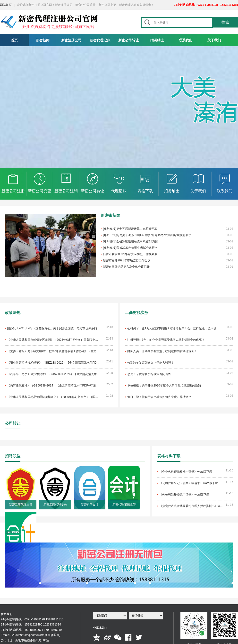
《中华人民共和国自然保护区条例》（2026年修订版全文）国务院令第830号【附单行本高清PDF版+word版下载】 (53, 340)
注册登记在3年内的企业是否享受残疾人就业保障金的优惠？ (166, 340)
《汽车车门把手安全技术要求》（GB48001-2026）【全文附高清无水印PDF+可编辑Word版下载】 (53, 374)
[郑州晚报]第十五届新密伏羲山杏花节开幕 (130, 229)
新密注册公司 (71, 40)
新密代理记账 (100, 40)
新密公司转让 (128, 40)
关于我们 (214, 40)
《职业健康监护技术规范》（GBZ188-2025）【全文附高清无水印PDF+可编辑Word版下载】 (53, 363)
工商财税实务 (137, 313)
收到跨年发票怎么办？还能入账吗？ (151, 363)
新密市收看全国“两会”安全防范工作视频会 (130, 254)
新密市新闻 (110, 216)
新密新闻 (43, 40)
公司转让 (13, 423)
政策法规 (13, 313)
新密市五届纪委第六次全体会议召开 (126, 267)
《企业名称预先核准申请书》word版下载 (186, 472)
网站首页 (6, 5)
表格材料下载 (169, 456)
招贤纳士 (157, 40)
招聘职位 (13, 456)
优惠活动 (13, 532)
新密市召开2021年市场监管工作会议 (127, 260)
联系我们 (186, 40)
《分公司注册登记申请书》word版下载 (184, 495)
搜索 (225, 22)
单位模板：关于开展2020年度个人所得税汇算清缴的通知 (164, 386)
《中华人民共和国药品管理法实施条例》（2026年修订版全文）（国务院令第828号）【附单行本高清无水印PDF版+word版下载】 (53, 397)
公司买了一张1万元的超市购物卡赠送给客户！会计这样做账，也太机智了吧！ (174, 328)
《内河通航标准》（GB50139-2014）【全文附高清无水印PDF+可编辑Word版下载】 (53, 386)
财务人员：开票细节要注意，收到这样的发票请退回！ (162, 351)
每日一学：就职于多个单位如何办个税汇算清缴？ (159, 397)
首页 (14, 40)
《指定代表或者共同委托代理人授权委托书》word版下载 (192, 506)
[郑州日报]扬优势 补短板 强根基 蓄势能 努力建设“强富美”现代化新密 (147, 235)
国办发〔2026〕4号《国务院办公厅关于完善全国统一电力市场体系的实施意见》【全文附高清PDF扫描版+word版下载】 (53, 328)
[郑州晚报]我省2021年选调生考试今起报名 (130, 248)
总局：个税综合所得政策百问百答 (149, 374)
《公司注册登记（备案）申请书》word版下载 (189, 483)
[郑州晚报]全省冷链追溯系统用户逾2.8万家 (131, 241)
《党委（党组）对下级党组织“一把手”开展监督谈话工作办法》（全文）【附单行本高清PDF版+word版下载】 (53, 351)
